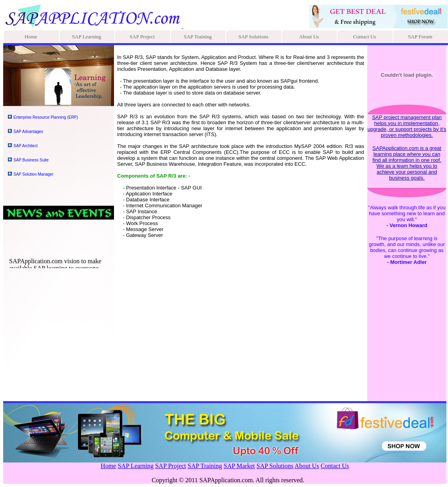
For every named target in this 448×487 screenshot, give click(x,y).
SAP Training (198, 37)
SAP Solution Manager (33, 174)
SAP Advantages (28, 132)
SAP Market (239, 466)
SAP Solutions (253, 37)
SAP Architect (26, 146)
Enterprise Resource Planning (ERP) (46, 117)
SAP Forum (420, 37)
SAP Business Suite (31, 160)
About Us (309, 37)
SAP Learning (87, 37)
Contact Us (364, 37)
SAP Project (142, 37)
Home (31, 37)
